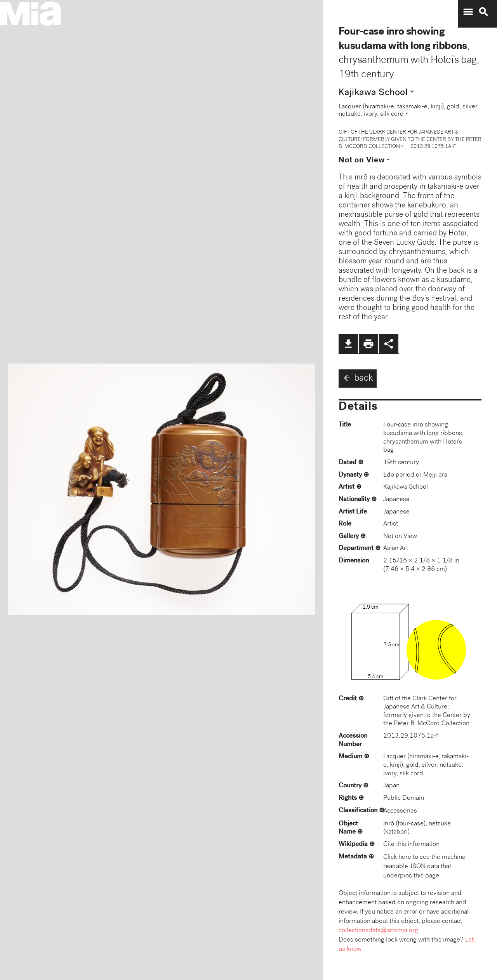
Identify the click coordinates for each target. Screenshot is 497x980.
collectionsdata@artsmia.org (378, 931)
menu (468, 12)
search (483, 12)
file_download (348, 344)
